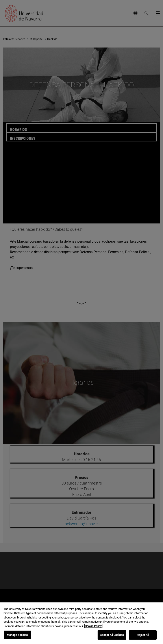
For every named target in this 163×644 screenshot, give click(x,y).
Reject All (143, 635)
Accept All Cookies (112, 635)
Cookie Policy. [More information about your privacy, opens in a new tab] (93, 626)
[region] (81, 623)
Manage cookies (17, 635)
